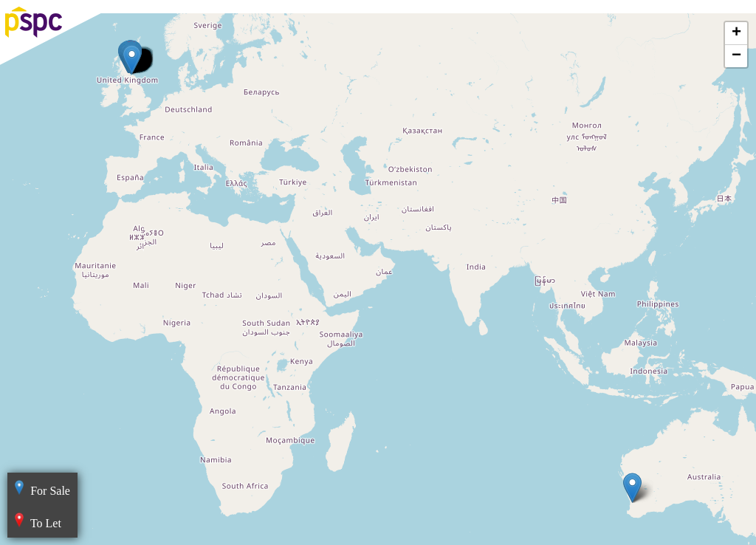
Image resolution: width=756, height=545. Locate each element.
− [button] (736, 56)
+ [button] (736, 33)
